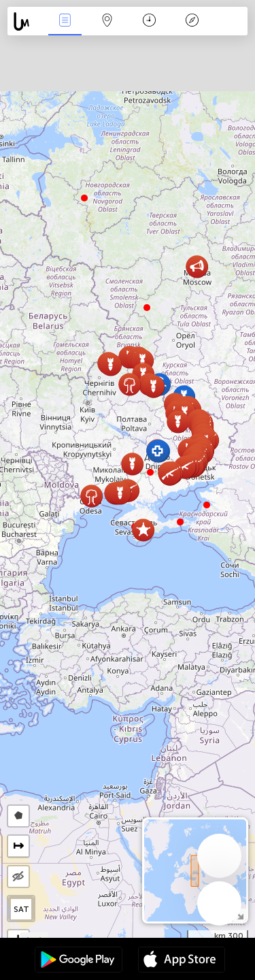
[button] (150, 472)
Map (107, 21)
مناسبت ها (65, 21)
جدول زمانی (149, 21)
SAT (21, 909)
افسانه (192, 21)
